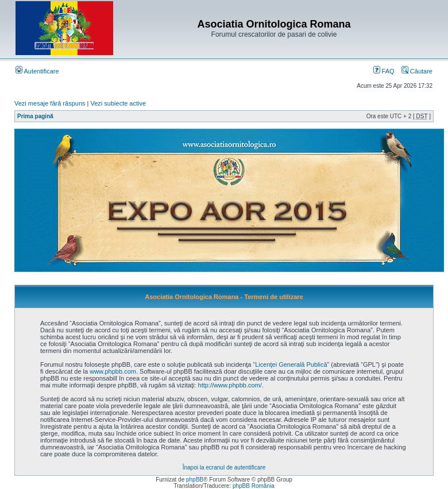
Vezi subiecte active (119, 103)
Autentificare (37, 71)
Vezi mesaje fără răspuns (50, 103)
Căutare (417, 71)
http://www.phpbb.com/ (230, 385)
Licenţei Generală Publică (291, 364)
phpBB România (254, 486)
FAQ (384, 71)
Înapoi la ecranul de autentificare (224, 467)
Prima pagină (35, 116)
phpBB (195, 480)
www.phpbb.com (113, 371)
